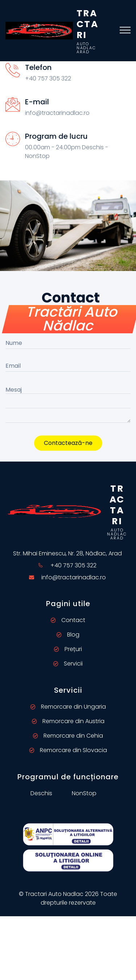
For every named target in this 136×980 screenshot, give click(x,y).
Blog (68, 635)
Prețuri (68, 649)
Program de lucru (56, 136)
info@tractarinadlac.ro (74, 577)
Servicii (68, 664)
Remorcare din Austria (68, 721)
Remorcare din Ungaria (68, 707)
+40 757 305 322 (73, 565)
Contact (68, 620)
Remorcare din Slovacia (68, 750)
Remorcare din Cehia (68, 736)
